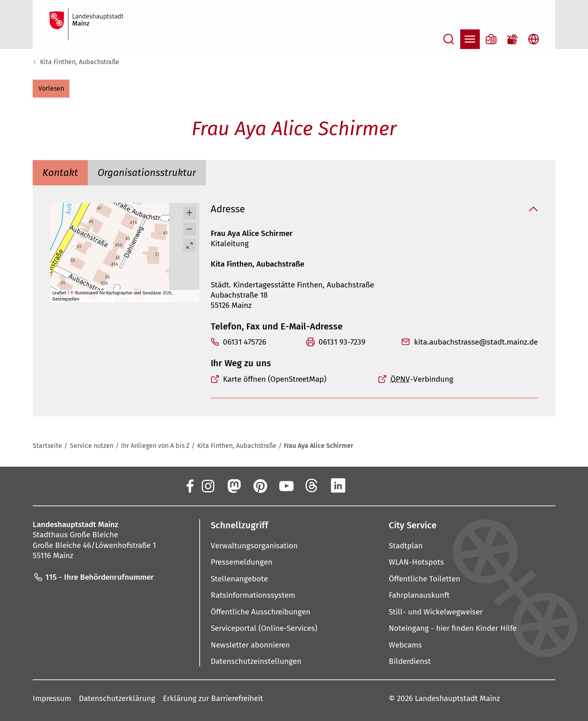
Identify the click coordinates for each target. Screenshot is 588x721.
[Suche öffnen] (449, 39)
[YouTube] (286, 485)
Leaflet (59, 293)
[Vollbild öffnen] (189, 245)
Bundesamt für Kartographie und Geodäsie (118, 293)
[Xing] (364, 485)
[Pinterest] (260, 485)
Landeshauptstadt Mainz (457, 698)
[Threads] (312, 485)
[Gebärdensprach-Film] (512, 39)
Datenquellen (66, 299)
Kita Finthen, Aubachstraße (80, 62)
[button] (51, 89)
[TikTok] (390, 485)
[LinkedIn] (338, 485)
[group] (125, 253)
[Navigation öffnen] (470, 39)
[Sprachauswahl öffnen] (534, 39)
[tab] (60, 173)
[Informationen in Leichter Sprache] (491, 39)
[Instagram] (207, 485)
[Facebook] (189, 485)
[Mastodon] (234, 485)
